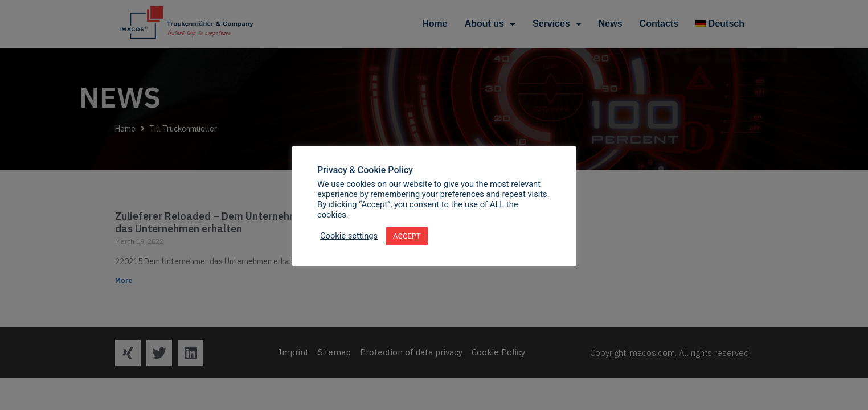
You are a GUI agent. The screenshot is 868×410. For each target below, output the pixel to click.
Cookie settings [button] (349, 236)
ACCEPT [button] (407, 236)
